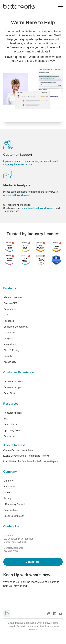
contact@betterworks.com (39, 208)
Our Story (9, 481)
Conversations (11, 309)
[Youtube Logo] (61, 614)
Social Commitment (14, 516)
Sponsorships (11, 510)
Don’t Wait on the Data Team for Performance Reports (31, 461)
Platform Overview (13, 297)
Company (10, 472)
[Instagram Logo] (49, 614)
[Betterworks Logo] (19, 7)
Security (8, 356)
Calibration (9, 333)
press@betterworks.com (17, 195)
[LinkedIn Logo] (55, 614)
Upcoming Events (13, 430)
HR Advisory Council (14, 504)
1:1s (6, 315)
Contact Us (11, 526)
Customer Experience (18, 372)
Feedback (9, 321)
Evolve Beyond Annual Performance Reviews (26, 456)
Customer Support (13, 387)
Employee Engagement (16, 327)
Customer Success (13, 381)
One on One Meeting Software (19, 450)
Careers (8, 492)
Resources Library (13, 413)
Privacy (7, 498)
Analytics (8, 338)
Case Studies (10, 393)
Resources (11, 404)
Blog (6, 419)
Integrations (10, 344)
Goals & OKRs (11, 303)
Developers (9, 436)
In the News (10, 487)
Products (10, 288)
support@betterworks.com (18, 164)
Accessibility (10, 362)
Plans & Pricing (11, 350)
